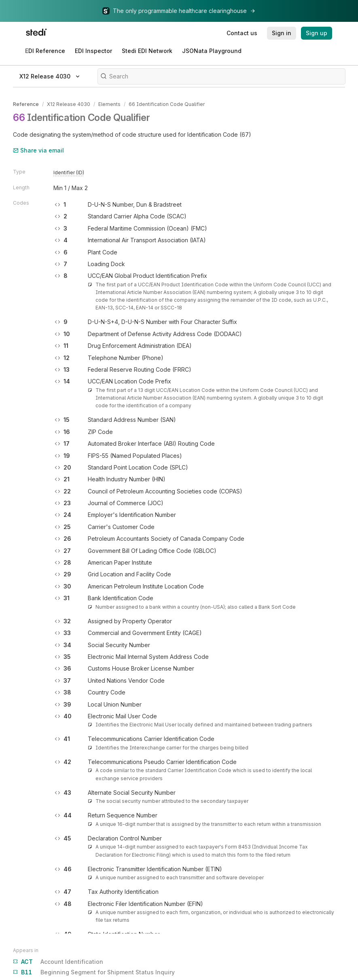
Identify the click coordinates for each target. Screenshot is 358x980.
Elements (109, 104)
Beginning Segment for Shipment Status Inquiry (94, 972)
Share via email (38, 150)
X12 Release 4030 (69, 104)
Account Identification (58, 962)
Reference (26, 104)
